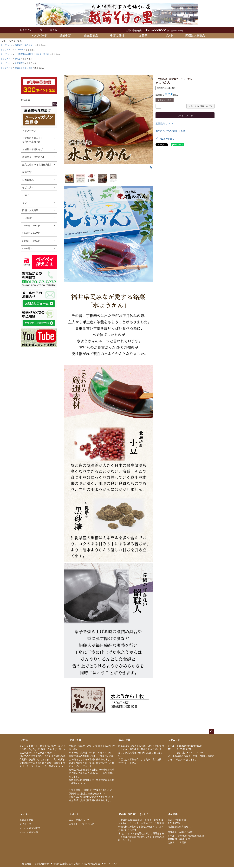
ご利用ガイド (29, 753)
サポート (74, 814)
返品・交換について (79, 820)
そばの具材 (28, 187)
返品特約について (165, 124)
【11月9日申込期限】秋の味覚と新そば (32, 54)
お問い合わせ (42, 864)
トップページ (7, 45)
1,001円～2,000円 (31, 226)
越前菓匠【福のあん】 (25, 45)
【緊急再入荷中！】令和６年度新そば (32, 140)
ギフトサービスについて (81, 824)
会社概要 (173, 814)
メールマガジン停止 (30, 832)
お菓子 (18, 59)
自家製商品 (20, 63)
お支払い (25, 740)
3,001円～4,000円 (31, 241)
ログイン (26, 30)
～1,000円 (19, 50)
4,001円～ (27, 248)
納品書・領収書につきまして (134, 814)
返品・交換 (125, 740)
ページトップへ (211, 732)
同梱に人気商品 (30, 210)
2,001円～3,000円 (31, 233)
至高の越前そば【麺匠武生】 (37, 165)
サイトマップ (110, 864)
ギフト (26, 203)
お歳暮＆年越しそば (24, 68)
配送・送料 (75, 740)
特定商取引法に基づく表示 (66, 864)
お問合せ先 (174, 740)
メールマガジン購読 (30, 828)
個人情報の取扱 (92, 864)
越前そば (27, 172)
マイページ (26, 814)
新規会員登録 (26, 820)
